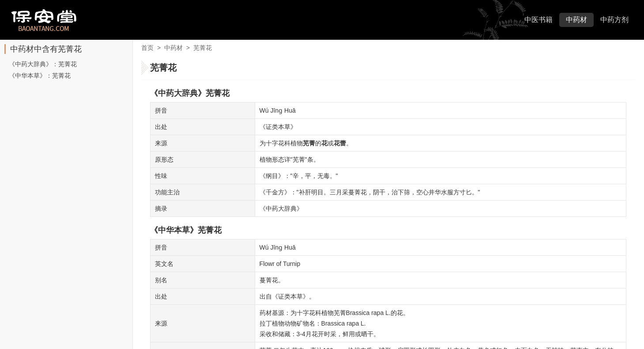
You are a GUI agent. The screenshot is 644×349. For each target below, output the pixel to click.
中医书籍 (539, 20)
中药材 (576, 20)
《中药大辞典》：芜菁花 (43, 64)
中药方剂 (614, 20)
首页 (147, 48)
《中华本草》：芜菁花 (40, 76)
